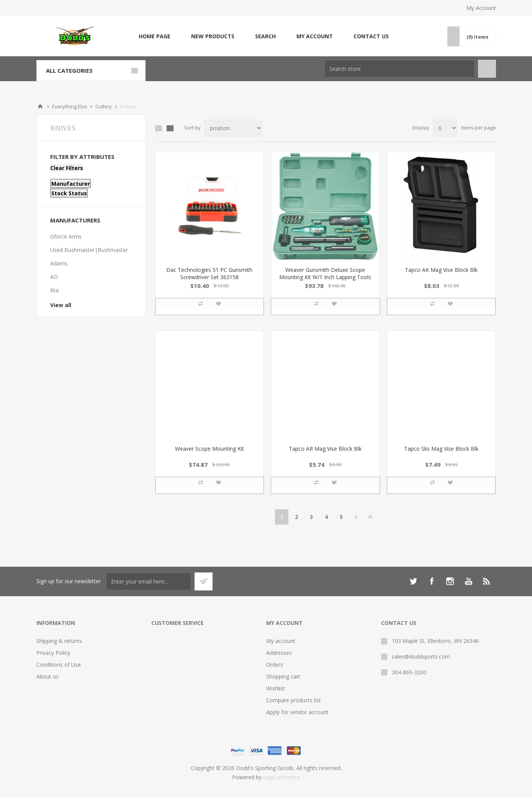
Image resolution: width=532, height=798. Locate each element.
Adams (59, 263)
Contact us (371, 36)
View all (61, 305)
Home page (155, 36)
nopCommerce (282, 777)
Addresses (279, 653)
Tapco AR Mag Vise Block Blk (325, 449)
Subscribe (204, 581)
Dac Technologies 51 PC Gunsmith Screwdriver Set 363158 (209, 273)
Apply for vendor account (297, 712)
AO (54, 277)
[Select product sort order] (233, 128)
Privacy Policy (53, 653)
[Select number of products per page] (445, 128)
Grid (159, 128)
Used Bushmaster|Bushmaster (89, 250)
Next (356, 517)
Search (265, 36)
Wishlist (276, 688)
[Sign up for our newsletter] (149, 581)
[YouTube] (468, 581)
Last (370, 517)
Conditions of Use (59, 665)
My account (315, 36)
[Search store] (399, 69)
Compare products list (294, 700)
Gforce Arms (66, 236)
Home (40, 106)
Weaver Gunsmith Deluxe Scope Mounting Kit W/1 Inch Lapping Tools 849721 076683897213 (325, 277)
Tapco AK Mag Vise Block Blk (441, 270)
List (170, 128)
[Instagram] (450, 581)
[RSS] (487, 581)
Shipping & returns (59, 641)
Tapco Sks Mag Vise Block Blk (441, 449)
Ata (54, 290)
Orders (275, 665)
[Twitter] (413, 581)
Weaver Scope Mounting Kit (210, 449)
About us (47, 676)
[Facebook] (432, 581)
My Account (481, 8)
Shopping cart (283, 676)
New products (213, 36)
